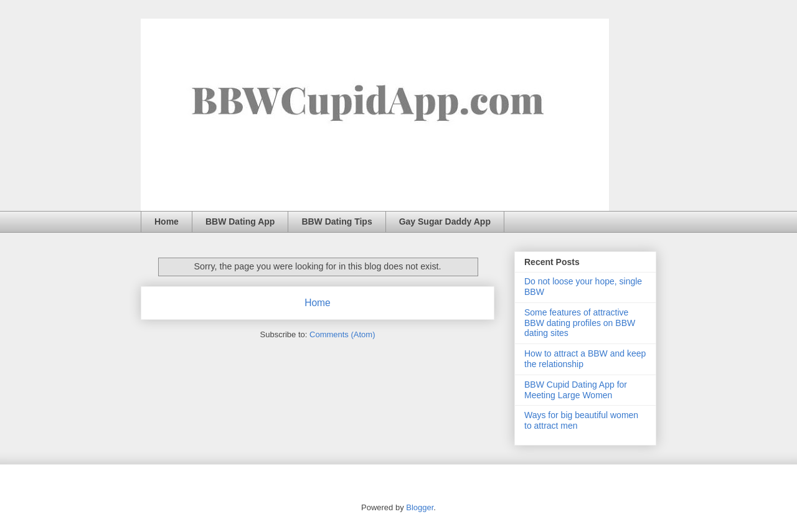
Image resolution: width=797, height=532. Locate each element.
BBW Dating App (240, 222)
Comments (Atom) (342, 334)
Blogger (420, 507)
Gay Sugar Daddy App (445, 222)
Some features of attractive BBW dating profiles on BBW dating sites (580, 323)
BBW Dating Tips (337, 222)
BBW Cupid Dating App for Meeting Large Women (576, 390)
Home (167, 222)
